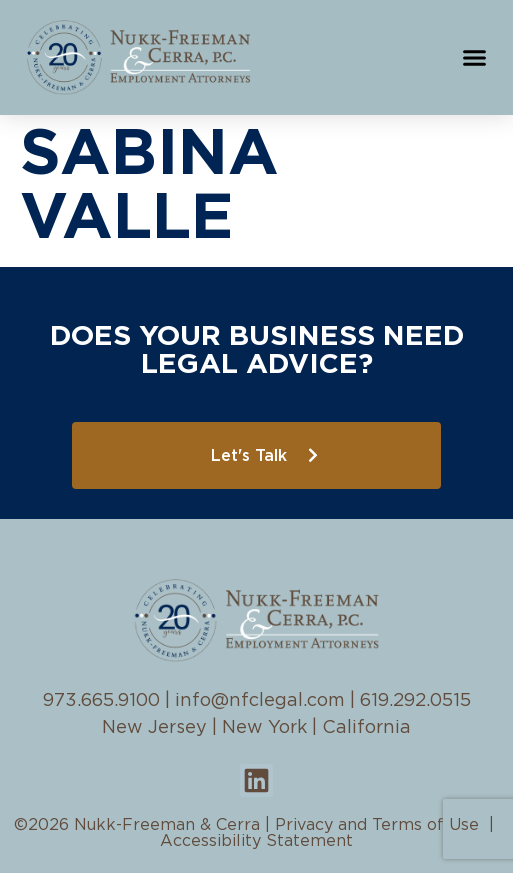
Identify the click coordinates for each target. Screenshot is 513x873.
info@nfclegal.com (260, 701)
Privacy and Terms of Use (377, 825)
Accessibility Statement (256, 841)
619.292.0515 (415, 701)
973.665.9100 (101, 701)
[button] (475, 58)
